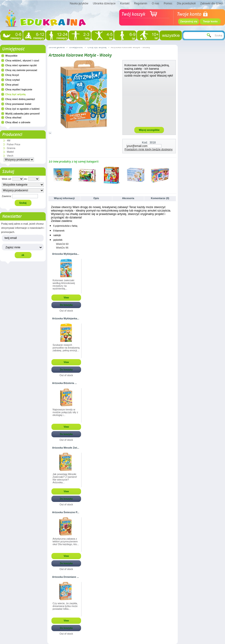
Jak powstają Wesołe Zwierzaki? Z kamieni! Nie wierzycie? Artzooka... (65, 478)
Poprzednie (49, 175)
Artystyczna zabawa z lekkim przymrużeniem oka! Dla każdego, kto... (66, 541)
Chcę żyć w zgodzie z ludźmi (22, 109)
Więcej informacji (64, 198)
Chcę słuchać (13, 117)
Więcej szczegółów (149, 130)
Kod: (145, 143)
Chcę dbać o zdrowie (18, 122)
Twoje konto (210, 21)
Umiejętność (13, 49)
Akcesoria (128, 198)
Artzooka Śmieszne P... (66, 512)
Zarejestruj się (189, 21)
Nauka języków (79, 3)
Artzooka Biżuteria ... (65, 383)
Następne (175, 175)
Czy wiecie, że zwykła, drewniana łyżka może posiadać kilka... (65, 606)
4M (9, 140)
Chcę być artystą (15, 94)
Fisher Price (14, 144)
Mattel (10, 152)
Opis (96, 198)
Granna (11, 148)
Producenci (12, 135)
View (66, 298)
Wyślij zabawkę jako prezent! (23, 114)
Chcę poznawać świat (18, 104)
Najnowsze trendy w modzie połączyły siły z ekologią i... (65, 412)
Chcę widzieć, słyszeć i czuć (22, 60)
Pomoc (168, 3)
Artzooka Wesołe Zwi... (66, 448)
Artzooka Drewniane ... (66, 577)
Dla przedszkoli (186, 3)
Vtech (10, 156)
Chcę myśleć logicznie (19, 89)
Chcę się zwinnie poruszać (21, 70)
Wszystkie (11, 56)
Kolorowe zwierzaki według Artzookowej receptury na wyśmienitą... (64, 284)
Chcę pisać (12, 85)
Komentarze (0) (160, 198)
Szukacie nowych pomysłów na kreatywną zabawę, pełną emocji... (66, 348)
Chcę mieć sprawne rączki (21, 65)
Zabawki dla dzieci (211, 3)
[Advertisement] (149, 102)
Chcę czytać (13, 80)
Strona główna (56, 47)
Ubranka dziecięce (104, 3)
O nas (155, 3)
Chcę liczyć (12, 75)
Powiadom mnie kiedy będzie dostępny (149, 149)
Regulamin (141, 3)
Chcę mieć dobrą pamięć (20, 99)
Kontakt (125, 3)
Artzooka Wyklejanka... (66, 254)
